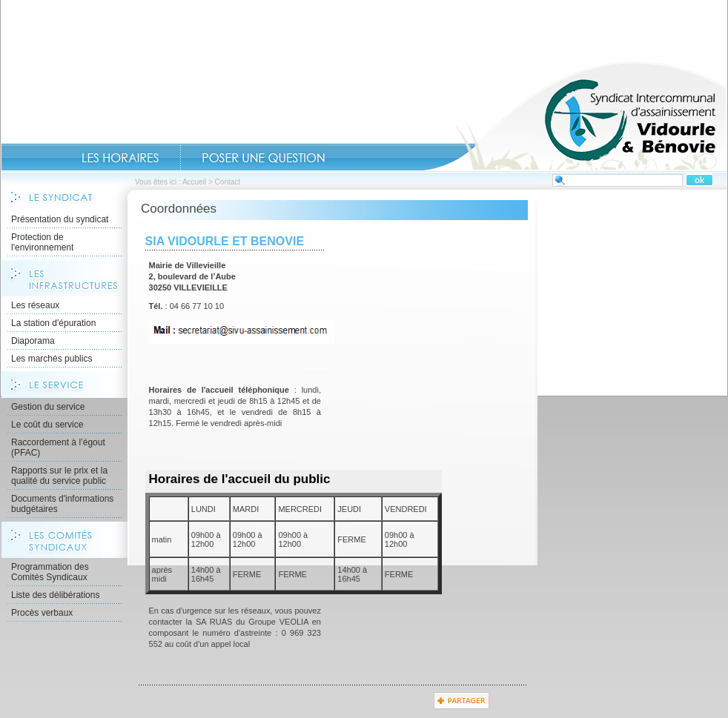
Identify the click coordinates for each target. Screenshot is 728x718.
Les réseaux (35, 305)
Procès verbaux (42, 613)
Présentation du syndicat (60, 219)
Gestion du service (48, 407)
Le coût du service (47, 425)
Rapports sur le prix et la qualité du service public (59, 476)
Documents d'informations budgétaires (62, 504)
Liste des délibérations (55, 595)
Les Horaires (120, 158)
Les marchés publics (52, 359)
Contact (264, 158)
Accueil (575, 116)
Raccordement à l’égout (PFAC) (58, 448)
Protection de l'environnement (42, 242)
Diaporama (33, 341)
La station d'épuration (53, 323)
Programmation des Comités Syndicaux (50, 572)
